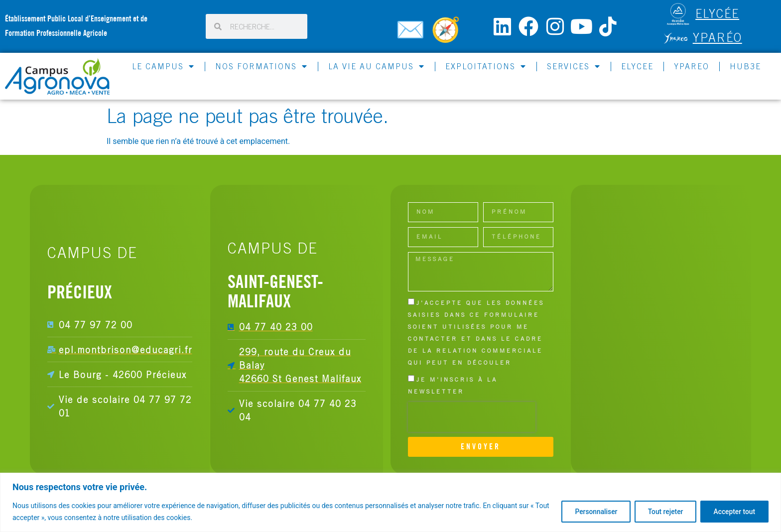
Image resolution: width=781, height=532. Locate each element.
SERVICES (574, 66)
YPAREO (692, 66)
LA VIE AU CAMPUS (377, 66)
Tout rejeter (661, 512)
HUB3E (745, 66)
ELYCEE (637, 66)
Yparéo (717, 37)
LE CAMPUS (163, 66)
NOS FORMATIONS (261, 66)
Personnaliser (589, 512)
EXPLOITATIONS (486, 66)
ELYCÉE (717, 13)
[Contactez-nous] (412, 34)
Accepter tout (733, 512)
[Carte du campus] (447, 34)
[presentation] (472, 417)
